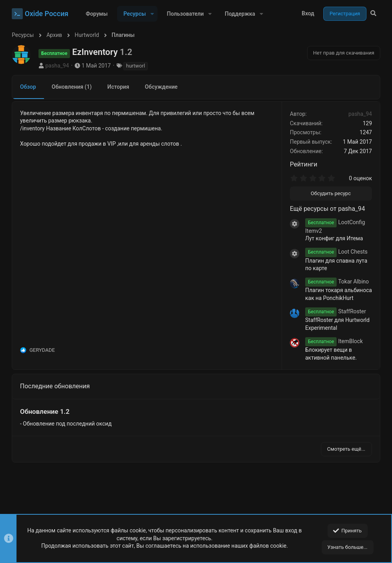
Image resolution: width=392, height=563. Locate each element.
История (118, 87)
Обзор (28, 87)
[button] (152, 14)
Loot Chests (336, 252)
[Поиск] (373, 14)
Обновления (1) (72, 87)
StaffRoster (336, 311)
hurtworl (136, 66)
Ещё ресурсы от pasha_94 (327, 209)
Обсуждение (161, 87)
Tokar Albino (337, 281)
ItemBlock (334, 341)
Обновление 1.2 (45, 411)
